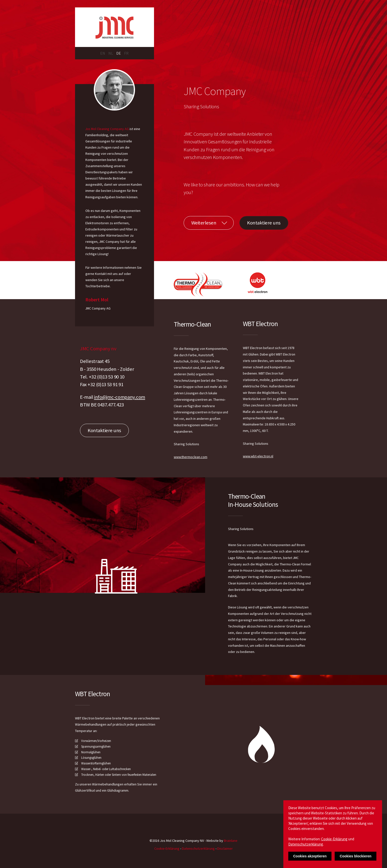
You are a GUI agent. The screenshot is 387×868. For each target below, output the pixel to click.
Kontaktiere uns (264, 223)
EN (103, 53)
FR (126, 53)
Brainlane (231, 841)
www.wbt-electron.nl (258, 456)
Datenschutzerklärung (198, 848)
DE (119, 53)
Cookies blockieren (355, 856)
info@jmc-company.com (120, 397)
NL (111, 53)
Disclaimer (225, 848)
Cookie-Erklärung (167, 848)
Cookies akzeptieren (310, 856)
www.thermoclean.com (191, 457)
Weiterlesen (204, 223)
